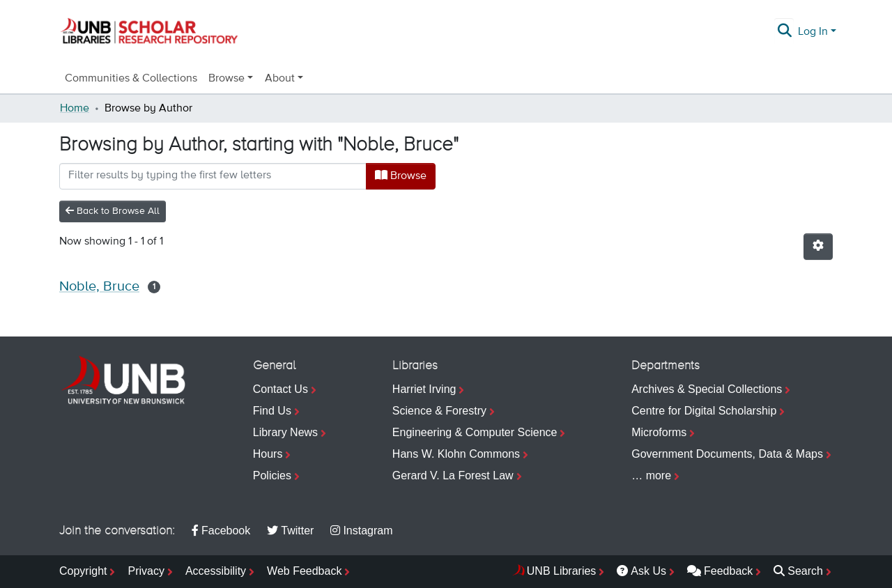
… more (651, 475)
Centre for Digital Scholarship (704, 411)
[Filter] (213, 176)
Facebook (221, 531)
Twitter (290, 531)
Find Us (272, 411)
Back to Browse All (113, 211)
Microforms (659, 432)
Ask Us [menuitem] (641, 571)
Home (75, 109)
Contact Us (280, 389)
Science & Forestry (439, 411)
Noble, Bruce (99, 287)
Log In (813, 32)
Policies (272, 475)
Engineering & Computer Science (475, 432)
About (280, 79)
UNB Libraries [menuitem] (562, 571)
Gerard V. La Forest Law (453, 475)
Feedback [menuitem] (720, 571)
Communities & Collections (131, 79)
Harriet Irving (424, 389)
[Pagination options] (818, 247)
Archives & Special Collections (707, 389)
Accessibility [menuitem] (216, 571)
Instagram (361, 531)
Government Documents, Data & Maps (727, 454)
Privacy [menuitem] (146, 571)
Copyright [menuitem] (83, 571)
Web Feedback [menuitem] (304, 571)
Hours (268, 454)
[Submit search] (785, 32)
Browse (401, 176)
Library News (285, 432)
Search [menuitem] (798, 571)
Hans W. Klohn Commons (456, 454)
